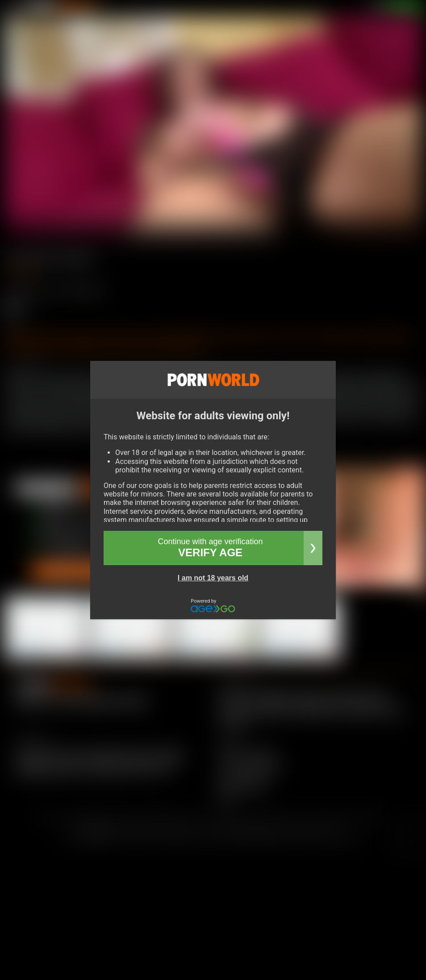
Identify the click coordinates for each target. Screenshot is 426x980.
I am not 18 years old (213, 578)
